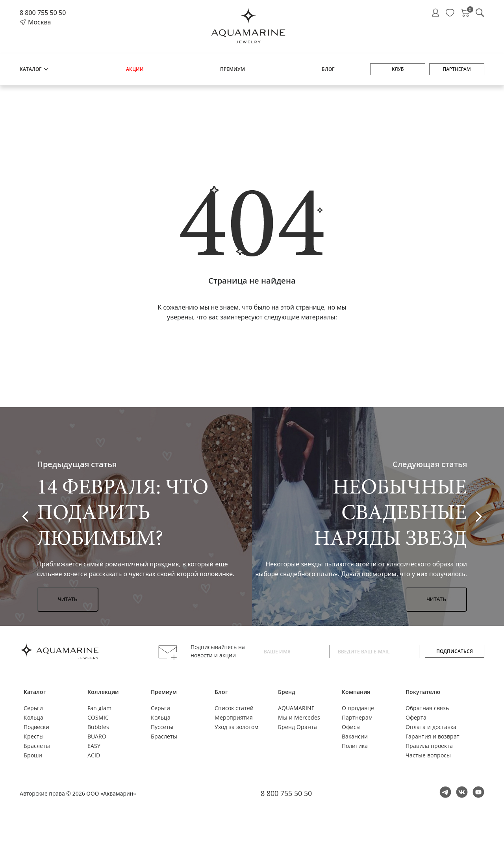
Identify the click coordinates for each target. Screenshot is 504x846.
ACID (94, 755)
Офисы (351, 727)
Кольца (33, 717)
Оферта (416, 717)
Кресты (34, 736)
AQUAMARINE (296, 708)
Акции (135, 69)
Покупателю (423, 692)
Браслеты (37, 746)
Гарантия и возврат (433, 736)
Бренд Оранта (297, 727)
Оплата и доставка (431, 727)
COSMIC (98, 717)
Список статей (234, 708)
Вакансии (355, 736)
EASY (94, 746)
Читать (68, 599)
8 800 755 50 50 (43, 13)
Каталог (34, 69)
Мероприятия (234, 717)
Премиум (233, 69)
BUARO (97, 736)
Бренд (287, 692)
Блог (328, 69)
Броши (33, 755)
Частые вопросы (428, 755)
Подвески (36, 727)
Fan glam (99, 708)
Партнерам (457, 69)
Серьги (33, 708)
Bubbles (98, 727)
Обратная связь (427, 708)
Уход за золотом (236, 727)
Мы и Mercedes (299, 717)
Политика (355, 746)
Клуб (398, 69)
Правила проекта (429, 746)
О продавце (358, 708)
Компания (356, 692)
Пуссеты (162, 727)
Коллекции (103, 692)
